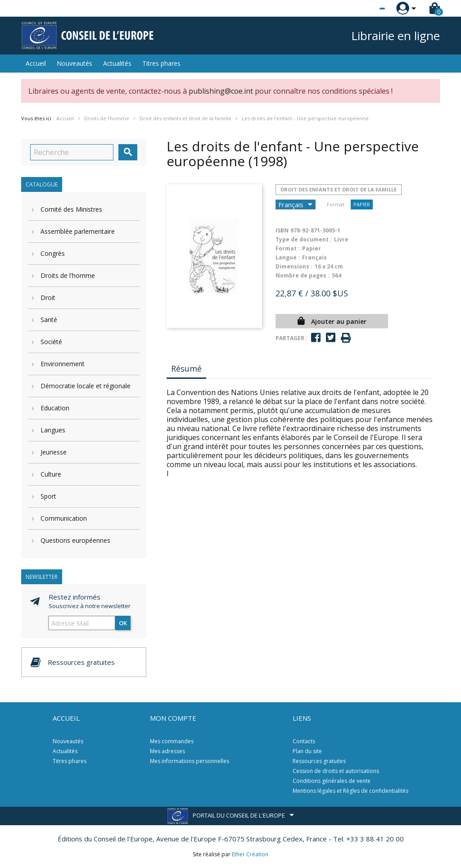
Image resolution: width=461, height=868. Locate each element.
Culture (51, 474)
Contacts (304, 741)
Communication (64, 518)
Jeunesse (54, 452)
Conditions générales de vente (332, 781)
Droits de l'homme (68, 275)
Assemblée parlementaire (78, 231)
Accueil (36, 63)
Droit (48, 298)
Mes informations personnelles (190, 761)
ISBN (282, 230)
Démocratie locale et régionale (86, 386)
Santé (49, 320)
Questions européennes (75, 540)
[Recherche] (72, 152)
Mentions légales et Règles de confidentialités (350, 791)
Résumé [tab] (186, 368)
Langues (53, 430)
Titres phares (161, 63)
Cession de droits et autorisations (336, 771)
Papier (362, 204)
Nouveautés (75, 63)
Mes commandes (172, 741)
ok (123, 623)
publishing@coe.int (221, 91)
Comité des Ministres (71, 209)
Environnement (63, 364)
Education (55, 408)
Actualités (117, 63)
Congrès (53, 253)
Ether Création (250, 854)
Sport (48, 496)
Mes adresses (167, 751)
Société (51, 342)
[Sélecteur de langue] (364, 9)
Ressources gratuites (319, 761)
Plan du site (307, 751)
